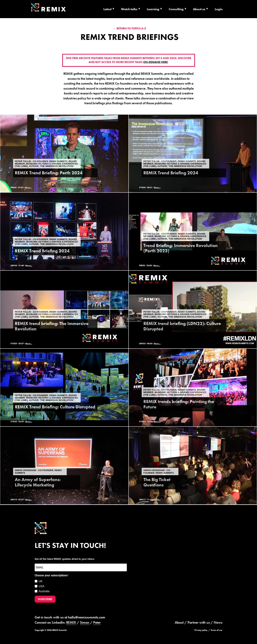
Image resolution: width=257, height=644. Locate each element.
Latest (107, 9)
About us (199, 9)
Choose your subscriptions (51, 575)
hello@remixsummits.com (87, 617)
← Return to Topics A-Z (130, 28)
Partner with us (199, 622)
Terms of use (216, 630)
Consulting (176, 9)
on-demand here (155, 62)
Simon (85, 622)
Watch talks (129, 9)
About (179, 622)
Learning (153, 9)
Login (219, 9)
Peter (97, 622)
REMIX (71, 622)
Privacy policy (201, 630)
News (218, 622)
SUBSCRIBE (45, 599)
